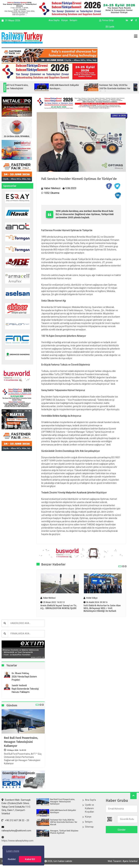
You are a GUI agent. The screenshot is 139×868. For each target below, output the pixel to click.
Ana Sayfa (54, 20)
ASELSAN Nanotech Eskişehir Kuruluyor (63, 811)
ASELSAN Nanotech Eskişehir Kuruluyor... (76, 87)
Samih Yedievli (19, 685)
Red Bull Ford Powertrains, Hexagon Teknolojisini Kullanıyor (21, 742)
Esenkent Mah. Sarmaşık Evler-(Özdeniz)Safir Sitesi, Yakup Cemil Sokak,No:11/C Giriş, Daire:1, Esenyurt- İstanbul (16, 807)
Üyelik (110, 27)
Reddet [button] (12, 859)
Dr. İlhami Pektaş (20, 673)
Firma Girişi (106, 20)
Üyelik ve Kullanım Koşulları (89, 808)
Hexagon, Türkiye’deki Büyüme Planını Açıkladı (64, 832)
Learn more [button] (13, 851)
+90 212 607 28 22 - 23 (15, 820)
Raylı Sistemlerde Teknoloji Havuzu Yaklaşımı (25, 690)
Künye (65, 20)
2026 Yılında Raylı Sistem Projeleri (24, 678)
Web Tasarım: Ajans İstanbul (123, 861)
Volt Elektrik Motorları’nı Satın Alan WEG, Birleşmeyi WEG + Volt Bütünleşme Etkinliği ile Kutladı (102, 608)
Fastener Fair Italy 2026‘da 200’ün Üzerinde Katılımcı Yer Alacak (64, 822)
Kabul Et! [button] (30, 859)
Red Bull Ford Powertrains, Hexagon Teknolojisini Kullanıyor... (25, 88)
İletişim (73, 20)
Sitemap (89, 827)
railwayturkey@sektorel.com (16, 829)
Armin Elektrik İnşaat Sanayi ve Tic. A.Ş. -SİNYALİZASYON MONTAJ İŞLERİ (59, 607)
